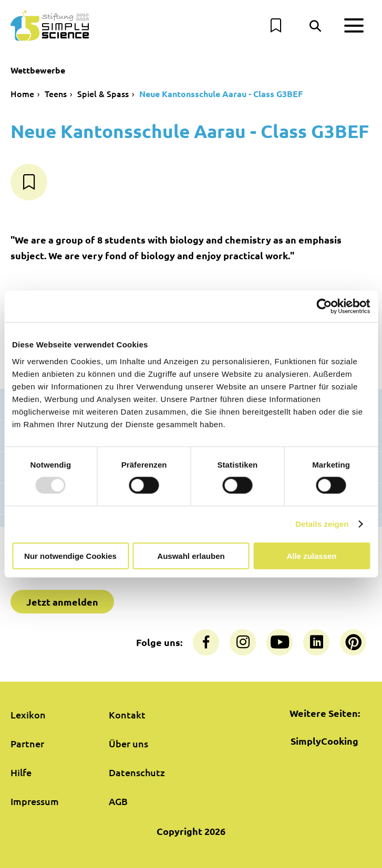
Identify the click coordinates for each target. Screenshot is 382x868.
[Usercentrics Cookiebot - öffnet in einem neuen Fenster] (324, 306)
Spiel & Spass (103, 93)
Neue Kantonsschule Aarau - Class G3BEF (221, 94)
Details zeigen (322, 524)
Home (22, 93)
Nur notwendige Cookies (70, 555)
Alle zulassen (311, 555)
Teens (56, 93)
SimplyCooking (324, 741)
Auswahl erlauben (191, 555)
